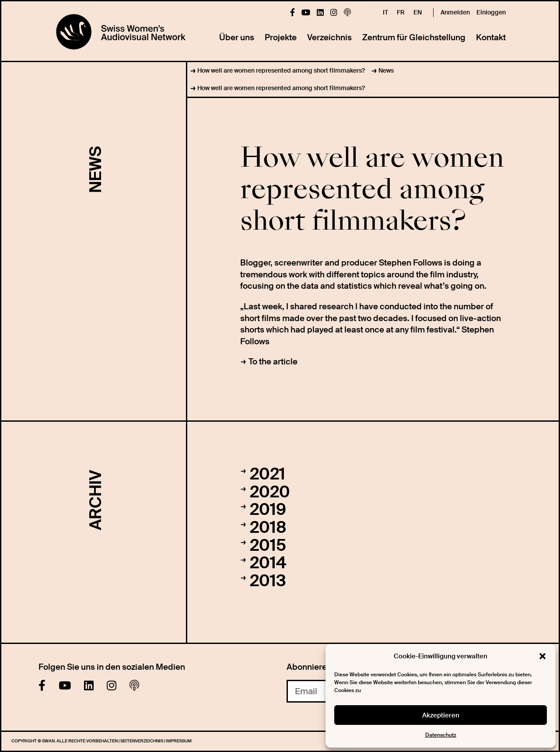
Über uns (237, 37)
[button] (542, 656)
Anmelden (455, 12)
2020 (270, 492)
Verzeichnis (329, 37)
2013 (268, 581)
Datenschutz (441, 735)
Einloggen (491, 12)
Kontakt (491, 37)
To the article (273, 362)
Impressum (179, 741)
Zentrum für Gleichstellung (414, 37)
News (386, 70)
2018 (268, 528)
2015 (268, 546)
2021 (268, 474)
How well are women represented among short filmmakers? (281, 70)
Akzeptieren (441, 715)
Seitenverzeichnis (142, 741)
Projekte (281, 37)
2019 (268, 510)
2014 (268, 563)
